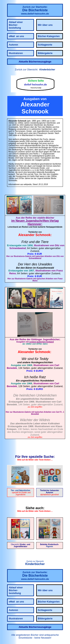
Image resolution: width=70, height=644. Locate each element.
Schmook (43, 235)
